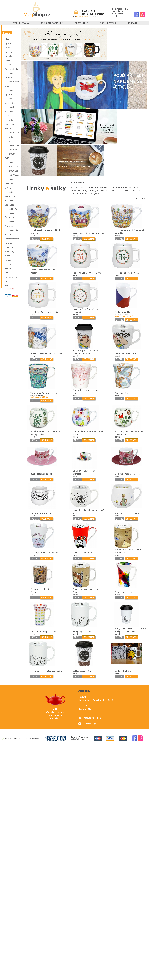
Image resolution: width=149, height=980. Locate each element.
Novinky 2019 (85, 709)
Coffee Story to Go (82, 671)
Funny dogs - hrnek (82, 631)
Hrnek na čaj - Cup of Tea (127, 273)
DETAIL (35, 239)
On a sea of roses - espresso (128, 474)
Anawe (17, 739)
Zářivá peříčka (122, 393)
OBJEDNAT (47, 239)
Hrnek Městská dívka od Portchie (88, 233)
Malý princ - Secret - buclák (128, 513)
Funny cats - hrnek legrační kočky (46, 671)
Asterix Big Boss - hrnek (126, 354)
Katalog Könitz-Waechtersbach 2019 (96, 700)
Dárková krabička (123, 671)
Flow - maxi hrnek (123, 592)
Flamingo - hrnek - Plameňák (44, 553)
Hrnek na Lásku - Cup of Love (87, 273)
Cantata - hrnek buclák (41, 513)
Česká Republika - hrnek (126, 312)
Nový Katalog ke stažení (90, 718)
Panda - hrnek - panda (83, 553)
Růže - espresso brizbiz (41, 474)
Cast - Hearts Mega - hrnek (43, 631)
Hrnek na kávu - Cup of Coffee (45, 312)
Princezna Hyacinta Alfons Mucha (46, 354)
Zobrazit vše (87, 724)
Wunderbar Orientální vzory (44, 393)
